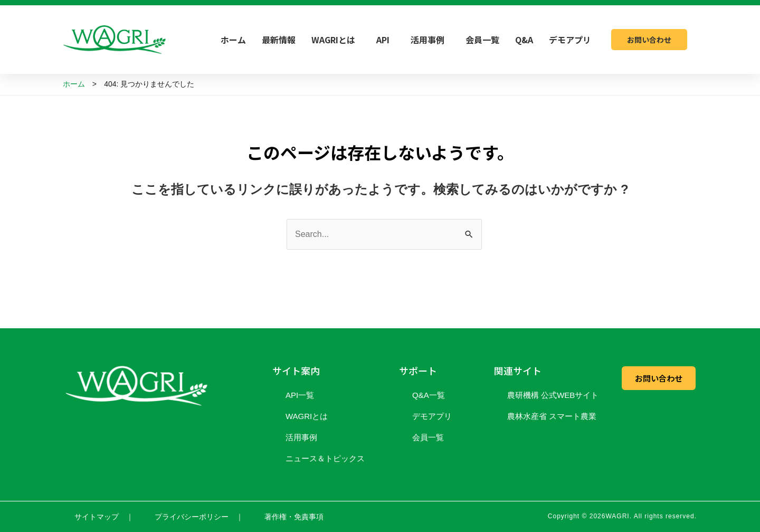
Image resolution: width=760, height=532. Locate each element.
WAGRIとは (336, 40)
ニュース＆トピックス (325, 458)
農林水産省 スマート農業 (552, 416)
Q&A (524, 40)
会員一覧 (482, 40)
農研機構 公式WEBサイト (553, 395)
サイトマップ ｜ (104, 517)
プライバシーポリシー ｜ (199, 517)
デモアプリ (570, 40)
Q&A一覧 (429, 395)
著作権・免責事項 (294, 517)
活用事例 (430, 40)
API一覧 (300, 395)
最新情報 (279, 40)
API (386, 40)
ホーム (233, 40)
